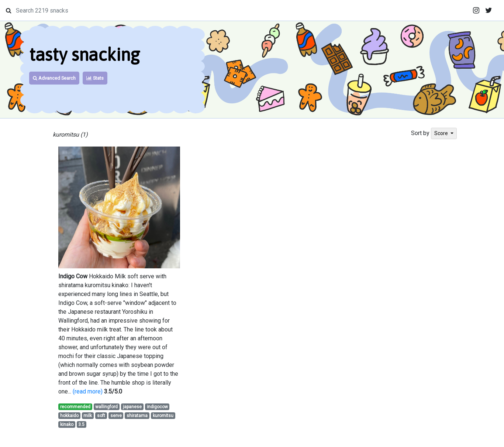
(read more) (88, 391)
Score (442, 133)
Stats (95, 78)
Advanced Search (54, 78)
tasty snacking (84, 54)
